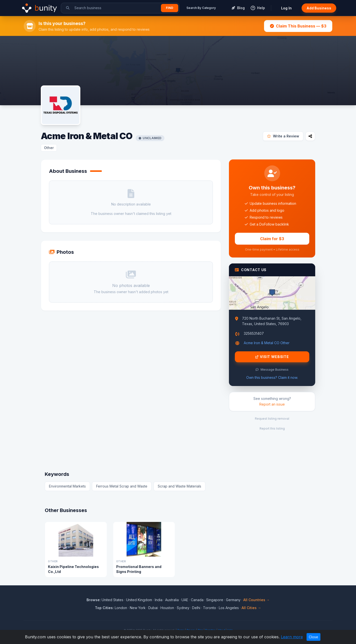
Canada (197, 600)
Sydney (183, 608)
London (121, 608)
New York (138, 608)
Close (313, 637)
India (159, 600)
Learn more (292, 637)
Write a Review (283, 136)
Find (170, 8)
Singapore (215, 600)
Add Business (319, 8)
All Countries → (256, 600)
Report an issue (272, 404)
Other (49, 148)
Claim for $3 (272, 239)
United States (112, 600)
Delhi (196, 608)
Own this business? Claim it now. (272, 377)
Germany (233, 600)
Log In (286, 8)
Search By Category (201, 8)
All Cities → (251, 608)
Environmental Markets (67, 486)
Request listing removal (272, 419)
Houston (167, 608)
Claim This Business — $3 (298, 26)
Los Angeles (229, 608)
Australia (172, 600)
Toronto (210, 608)
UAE (185, 600)
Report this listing (272, 428)
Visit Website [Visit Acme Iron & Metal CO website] (272, 357)
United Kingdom (139, 600)
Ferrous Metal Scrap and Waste (122, 486)
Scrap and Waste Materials (179, 486)
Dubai (153, 608)
